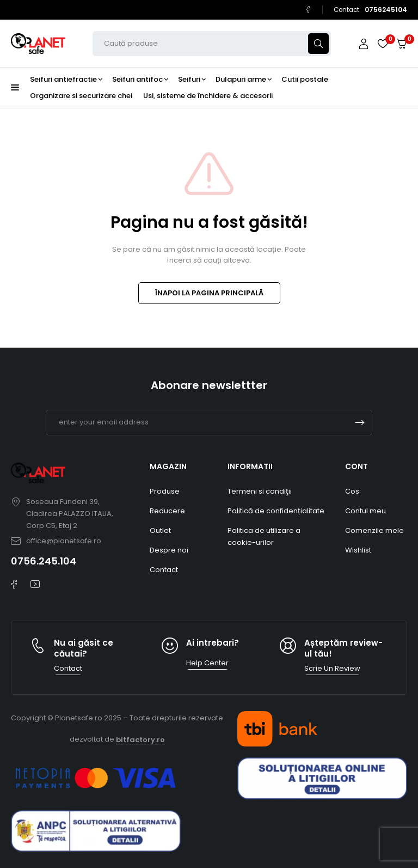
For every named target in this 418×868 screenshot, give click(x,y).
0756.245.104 (44, 561)
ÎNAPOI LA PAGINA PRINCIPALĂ (209, 293)
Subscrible (360, 423)
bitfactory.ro (140, 740)
